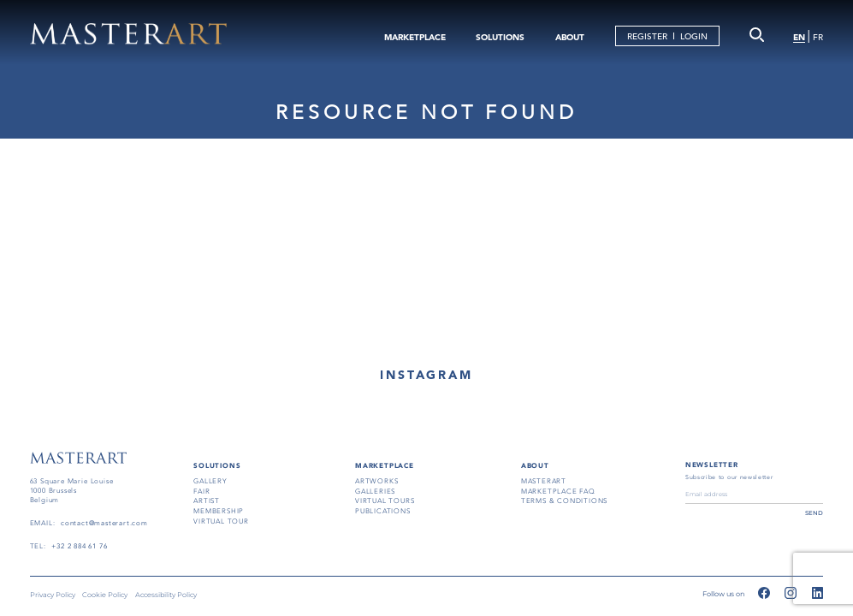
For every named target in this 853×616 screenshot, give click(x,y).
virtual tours (385, 501)
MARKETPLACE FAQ (558, 492)
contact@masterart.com (104, 523)
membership (219, 511)
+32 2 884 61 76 (79, 546)
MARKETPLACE (415, 37)
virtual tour (221, 521)
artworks (376, 481)
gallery (210, 481)
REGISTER (647, 36)
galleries (375, 492)
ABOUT (570, 37)
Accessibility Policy (166, 595)
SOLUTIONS (500, 37)
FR (818, 37)
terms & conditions (565, 501)
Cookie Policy (105, 595)
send (814, 513)
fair (201, 492)
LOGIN (694, 36)
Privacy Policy (53, 595)
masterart (544, 481)
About (535, 465)
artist (207, 501)
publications (383, 511)
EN (799, 37)
